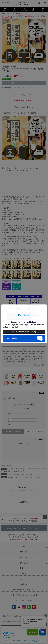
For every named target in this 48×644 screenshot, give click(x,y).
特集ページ (24, 568)
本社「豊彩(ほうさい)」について (24, 590)
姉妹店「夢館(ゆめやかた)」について (24, 595)
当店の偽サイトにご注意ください (13, 616)
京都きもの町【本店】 (24, 3)
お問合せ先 (24, 563)
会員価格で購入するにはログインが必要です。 (17, 87)
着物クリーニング (22, 14)
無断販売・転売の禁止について (27, 16)
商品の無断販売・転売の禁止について (14, 621)
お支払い (24, 547)
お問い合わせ (42, 633)
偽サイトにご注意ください (10, 16)
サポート (24, 579)
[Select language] (5, 3)
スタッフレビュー (35, 432)
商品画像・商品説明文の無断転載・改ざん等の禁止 (18, 627)
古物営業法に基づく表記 (24, 600)
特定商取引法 (31, 633)
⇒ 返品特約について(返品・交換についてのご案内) (19, 113)
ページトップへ (45, 517)
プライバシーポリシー (17, 633)
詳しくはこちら (40, 365)
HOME (4, 14)
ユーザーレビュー (13, 432)
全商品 (9, 465)
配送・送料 (24, 552)
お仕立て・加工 (11, 14)
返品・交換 (24, 557)
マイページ (24, 573)
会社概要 (24, 584)
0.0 (32, 404)
